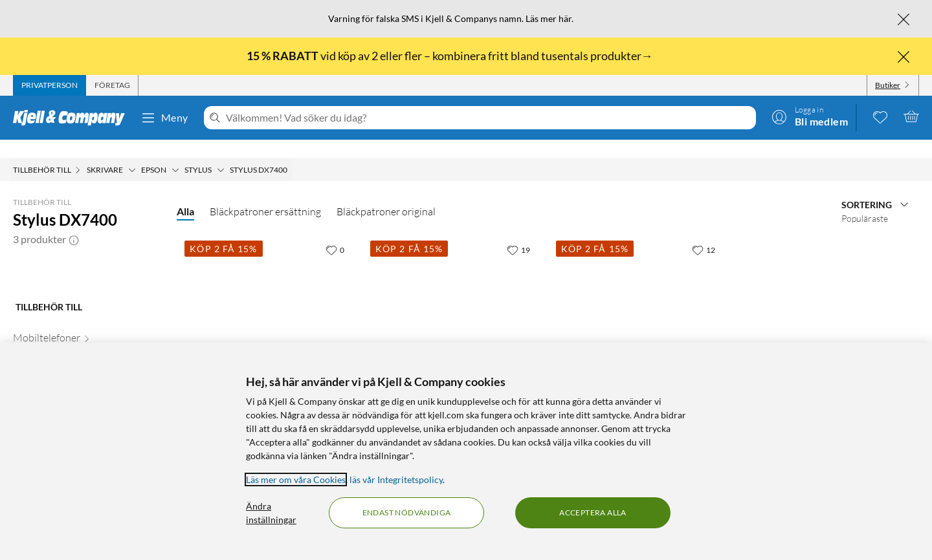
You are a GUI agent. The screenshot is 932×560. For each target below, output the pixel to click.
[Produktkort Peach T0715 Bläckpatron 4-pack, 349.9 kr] (641, 300)
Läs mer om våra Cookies (296, 479)
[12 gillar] (704, 232)
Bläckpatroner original (386, 193)
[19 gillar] (518, 232)
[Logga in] (810, 116)
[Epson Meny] (175, 152)
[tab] (50, 85)
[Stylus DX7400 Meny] (291, 152)
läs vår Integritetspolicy (396, 479)
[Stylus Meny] (221, 152)
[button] (74, 221)
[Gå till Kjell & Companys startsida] (73, 118)
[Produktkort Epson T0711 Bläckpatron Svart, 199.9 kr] (270, 300)
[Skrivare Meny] (132, 152)
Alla (185, 193)
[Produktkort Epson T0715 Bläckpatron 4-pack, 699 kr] (455, 300)
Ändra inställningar (271, 513)
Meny (164, 118)
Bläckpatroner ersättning (265, 193)
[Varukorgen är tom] (911, 116)
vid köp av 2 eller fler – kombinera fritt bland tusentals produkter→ (451, 56)
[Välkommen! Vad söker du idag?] (488, 118)
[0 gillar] (335, 232)
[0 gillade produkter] (880, 116)
